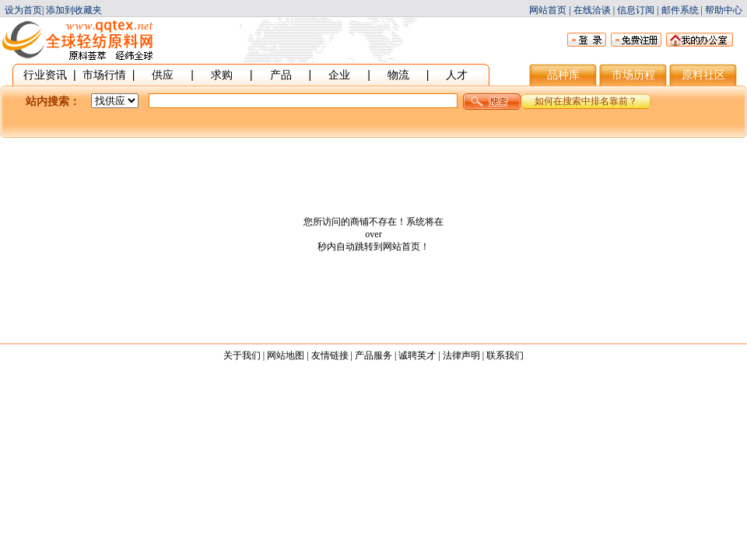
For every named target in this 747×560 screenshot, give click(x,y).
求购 (222, 75)
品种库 (563, 75)
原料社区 (703, 75)
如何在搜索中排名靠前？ (586, 101)
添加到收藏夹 (74, 10)
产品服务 (373, 355)
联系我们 (505, 355)
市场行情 (104, 75)
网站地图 (286, 355)
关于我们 (242, 355)
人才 (457, 75)
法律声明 (461, 355)
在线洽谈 (592, 10)
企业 (339, 75)
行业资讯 (45, 75)
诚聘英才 (417, 355)
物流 (398, 75)
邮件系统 (680, 10)
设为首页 (23, 10)
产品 (281, 75)
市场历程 (633, 75)
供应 (163, 75)
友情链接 (330, 355)
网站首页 (548, 10)
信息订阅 (636, 10)
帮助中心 (724, 10)
